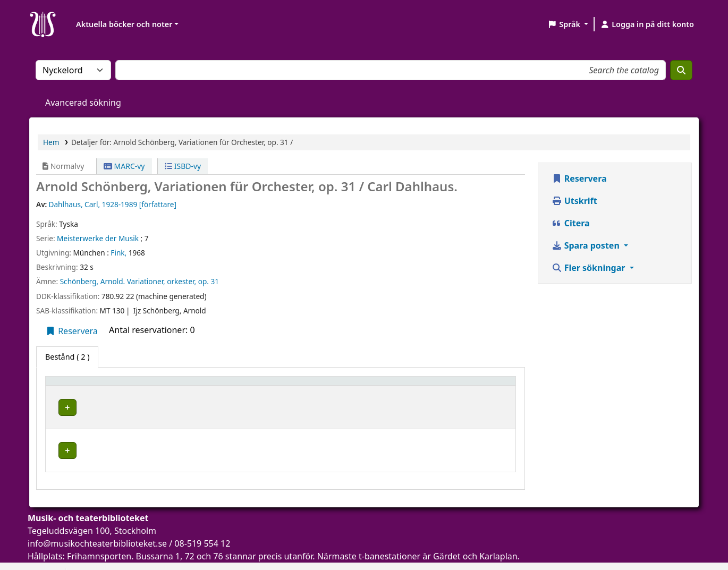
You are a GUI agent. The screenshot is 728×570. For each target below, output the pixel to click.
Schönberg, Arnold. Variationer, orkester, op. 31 (139, 281)
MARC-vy (124, 166)
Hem (51, 142)
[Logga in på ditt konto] (647, 24)
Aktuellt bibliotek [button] (194, 386)
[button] (568, 24)
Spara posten (587, 245)
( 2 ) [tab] (67, 357)
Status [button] (460, 386)
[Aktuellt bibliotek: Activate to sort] (245, 386)
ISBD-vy (183, 166)
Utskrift (574, 201)
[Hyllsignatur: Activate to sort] (388, 386)
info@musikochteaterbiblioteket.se (97, 527)
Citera (571, 223)
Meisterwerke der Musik (98, 238)
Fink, (118, 253)
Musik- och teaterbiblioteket (211, 406)
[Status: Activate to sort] (479, 386)
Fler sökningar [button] (590, 268)
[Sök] (681, 70)
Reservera (71, 331)
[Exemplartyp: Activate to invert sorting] (101, 386)
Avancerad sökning (83, 103)
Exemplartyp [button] (74, 386)
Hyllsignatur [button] (361, 386)
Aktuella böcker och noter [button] (124, 24)
